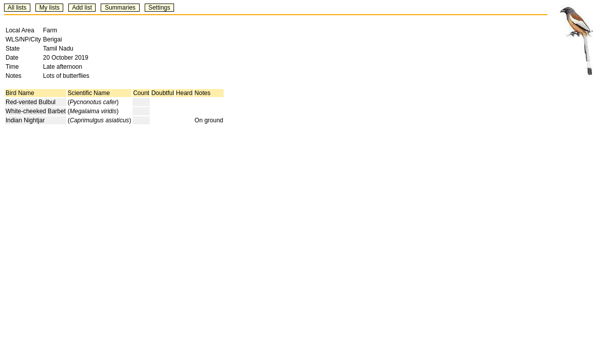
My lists (50, 8)
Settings (159, 8)
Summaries (120, 8)
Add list (82, 8)
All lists (17, 8)
